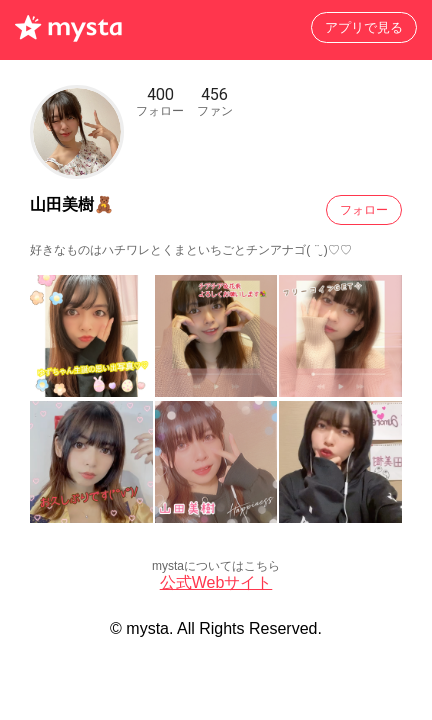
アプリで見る (364, 27)
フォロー (364, 210)
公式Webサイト (216, 582)
